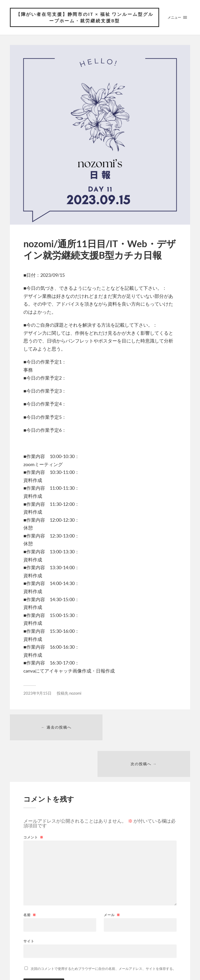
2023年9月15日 (37, 693)
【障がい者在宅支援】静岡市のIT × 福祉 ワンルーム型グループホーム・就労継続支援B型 (85, 18)
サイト (29, 905)
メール (112, 879)
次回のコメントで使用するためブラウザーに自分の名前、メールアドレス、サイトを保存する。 (103, 933)
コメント (33, 802)
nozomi (75, 693)
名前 (30, 879)
